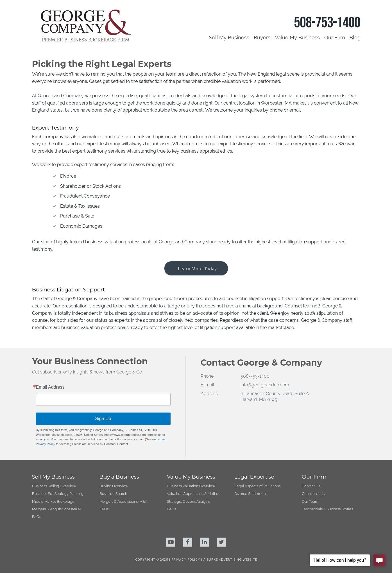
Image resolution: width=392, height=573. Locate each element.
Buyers (262, 38)
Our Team (310, 501)
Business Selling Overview (54, 486)
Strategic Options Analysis (188, 501)
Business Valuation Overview (191, 486)
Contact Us (311, 486)
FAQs (37, 517)
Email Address (50, 387)
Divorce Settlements (251, 494)
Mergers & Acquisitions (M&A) (56, 509)
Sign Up (103, 419)
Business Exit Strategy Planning (58, 494)
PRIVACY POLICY (186, 560)
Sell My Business (229, 38)
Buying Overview (114, 486)
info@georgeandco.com (265, 385)
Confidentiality (314, 494)
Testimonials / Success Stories (327, 509)
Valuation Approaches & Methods (195, 494)
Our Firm (335, 38)
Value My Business (297, 38)
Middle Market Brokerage (53, 501)
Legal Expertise (254, 477)
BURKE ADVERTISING (224, 560)
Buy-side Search (113, 494)
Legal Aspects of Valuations (257, 486)
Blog (355, 38)
